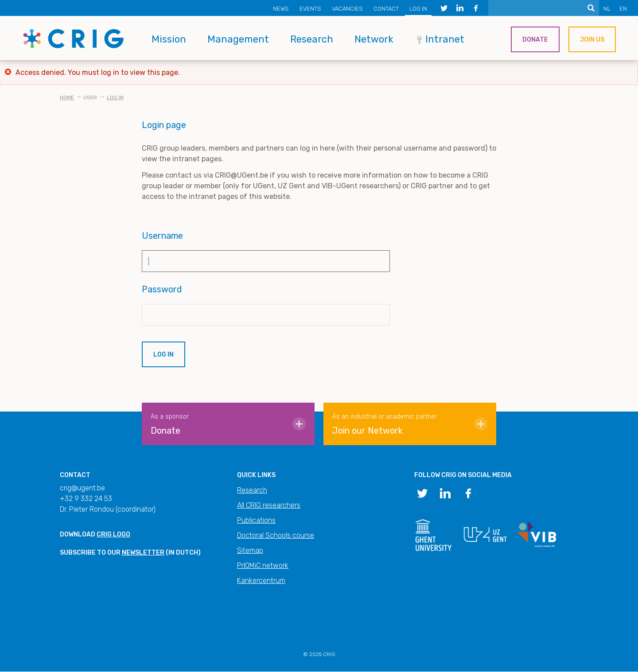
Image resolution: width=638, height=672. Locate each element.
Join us (592, 40)
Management (238, 39)
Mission (169, 39)
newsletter (143, 553)
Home (67, 97)
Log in (418, 9)
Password (162, 289)
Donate (535, 40)
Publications (256, 520)
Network (374, 39)
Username (162, 236)
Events (310, 9)
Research (312, 39)
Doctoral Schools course (276, 535)
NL (607, 9)
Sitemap (250, 550)
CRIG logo (113, 534)
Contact (386, 9)
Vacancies (347, 9)
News (281, 9)
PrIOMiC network (263, 565)
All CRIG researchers (269, 505)
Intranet (445, 39)
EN (623, 9)
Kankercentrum (261, 581)
